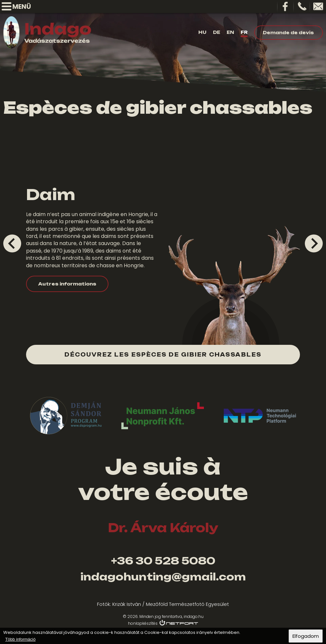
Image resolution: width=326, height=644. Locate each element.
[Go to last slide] (12, 243)
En (230, 32)
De (217, 32)
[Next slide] (314, 243)
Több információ (20, 639)
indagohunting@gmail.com (163, 577)
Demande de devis (288, 33)
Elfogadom (306, 636)
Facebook (286, 7)
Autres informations (67, 284)
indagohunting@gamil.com (318, 7)
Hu (202, 32)
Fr (244, 32)
